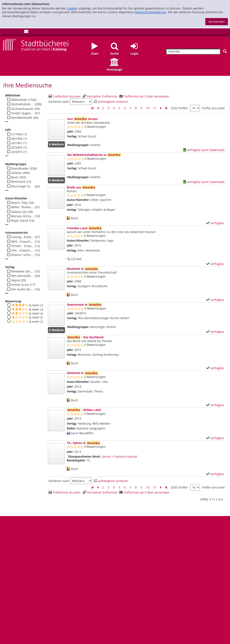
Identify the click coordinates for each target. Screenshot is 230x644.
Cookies (72, 8)
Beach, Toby (19, 203)
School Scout (20, 285)
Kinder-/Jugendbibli (22, 113)
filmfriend (18, 182)
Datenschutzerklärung (150, 12)
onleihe (16, 173)
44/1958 (17, 139)
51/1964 (17, 134)
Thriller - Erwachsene (22, 246)
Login (134, 53)
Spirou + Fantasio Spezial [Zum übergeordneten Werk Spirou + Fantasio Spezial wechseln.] (119, 456)
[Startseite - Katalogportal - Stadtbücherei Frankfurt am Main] (36, 45)
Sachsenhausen (22, 109)
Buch (15, 177)
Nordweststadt (22, 118)
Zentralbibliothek (22, 104)
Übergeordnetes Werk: (84, 457)
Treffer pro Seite (213, 108)
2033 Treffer (179, 108)
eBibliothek (19, 100)
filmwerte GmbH (22, 271)
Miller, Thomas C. (22, 207)
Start (95, 53)
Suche (114, 53)
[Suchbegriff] (193, 52)
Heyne (16, 280)
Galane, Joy (19, 212)
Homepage (114, 69)
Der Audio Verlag (22, 289)
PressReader (20, 169)
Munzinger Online (22, 186)
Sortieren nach (59, 102)
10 (148, 108)
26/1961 (17, 143)
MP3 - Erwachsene (22, 242)
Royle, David (20, 221)
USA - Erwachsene (22, 250)
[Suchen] (225, 51)
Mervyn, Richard (22, 216)
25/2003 (17, 148)
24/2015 (17, 152)
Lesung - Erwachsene (22, 237)
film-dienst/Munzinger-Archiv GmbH (22, 276)
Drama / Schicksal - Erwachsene (22, 255)
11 (155, 108)
